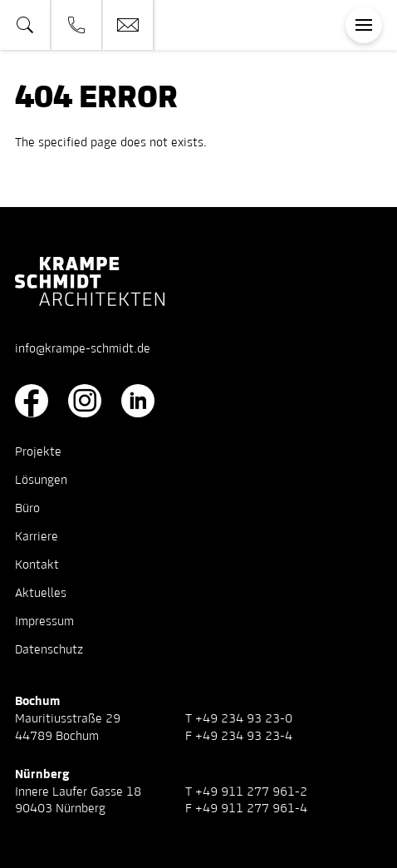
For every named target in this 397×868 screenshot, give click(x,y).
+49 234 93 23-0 (244, 719)
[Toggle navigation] (364, 25)
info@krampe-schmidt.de (83, 349)
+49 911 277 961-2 (251, 792)
